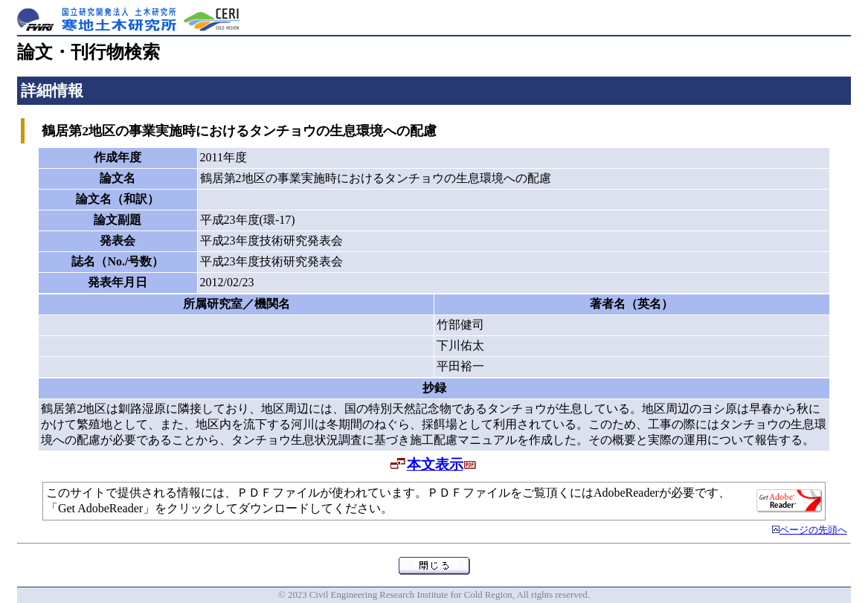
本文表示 (435, 464)
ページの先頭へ (813, 530)
